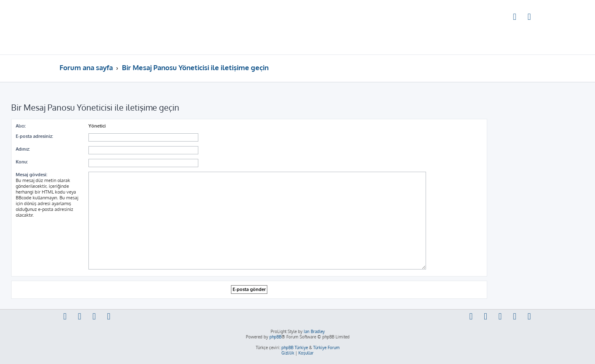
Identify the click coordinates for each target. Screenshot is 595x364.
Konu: (22, 162)
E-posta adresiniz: (34, 136)
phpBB (275, 337)
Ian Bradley (314, 331)
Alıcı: (21, 126)
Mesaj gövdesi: (31, 175)
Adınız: (23, 149)
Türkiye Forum (326, 347)
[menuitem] (515, 18)
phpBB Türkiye (295, 347)
